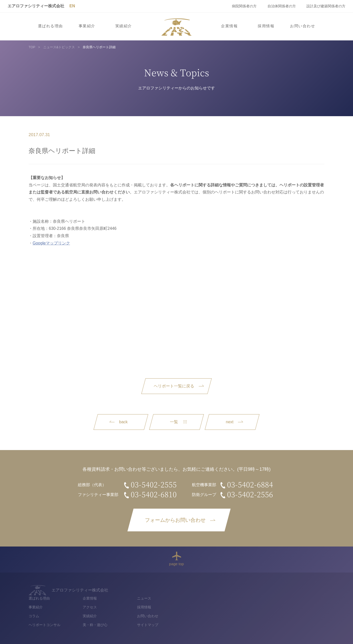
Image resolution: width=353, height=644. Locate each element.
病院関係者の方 (244, 6)
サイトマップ (281, 615)
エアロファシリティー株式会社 (36, 6)
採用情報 (266, 26)
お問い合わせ (303, 26)
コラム (167, 606)
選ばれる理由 (50, 26)
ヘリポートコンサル (178, 615)
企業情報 (229, 26)
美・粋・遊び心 (228, 615)
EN (72, 6)
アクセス (223, 597)
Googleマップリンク (51, 243)
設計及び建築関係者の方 (326, 6)
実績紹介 (124, 26)
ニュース (277, 588)
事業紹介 (87, 26)
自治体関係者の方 (282, 6)
